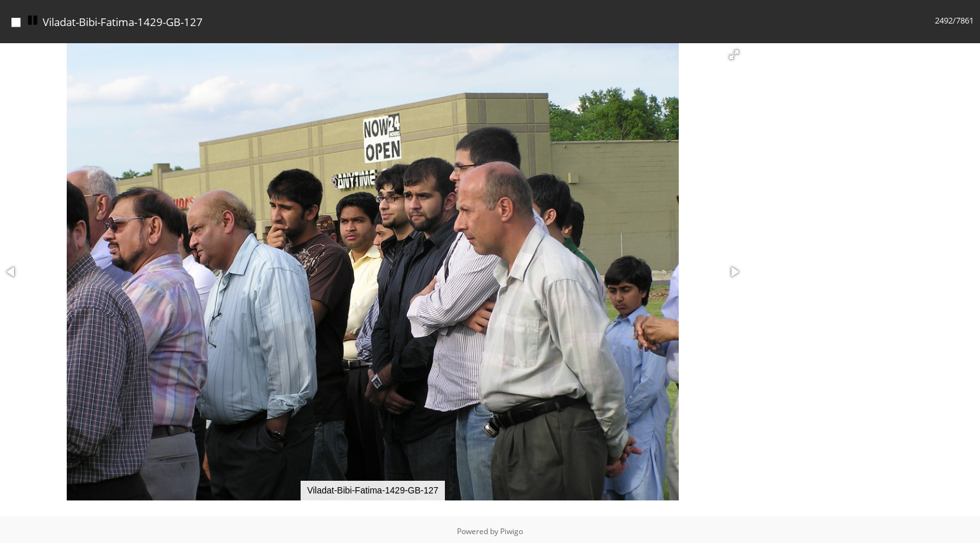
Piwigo (512, 528)
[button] (734, 51)
